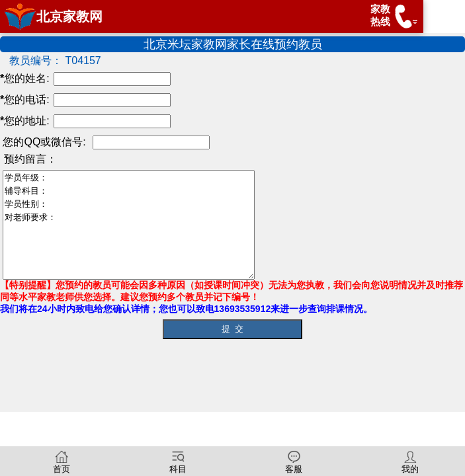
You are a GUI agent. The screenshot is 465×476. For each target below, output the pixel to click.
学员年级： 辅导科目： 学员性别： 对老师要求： (144, 225)
